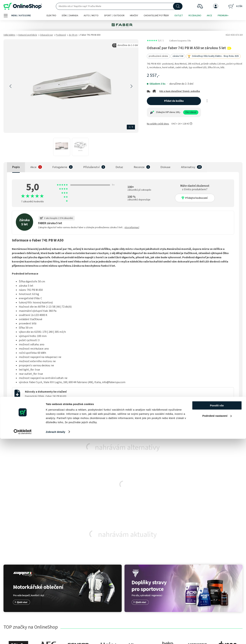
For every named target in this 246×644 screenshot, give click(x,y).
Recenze (139, 167)
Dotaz (119, 167)
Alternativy (188, 167)
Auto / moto (91, 16)
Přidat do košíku (174, 101)
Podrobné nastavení (217, 621)
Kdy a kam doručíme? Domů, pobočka (180, 91)
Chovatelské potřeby (156, 16)
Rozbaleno (195, 16)
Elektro (51, 16)
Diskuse (165, 167)
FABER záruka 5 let (50, 223)
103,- (178, 112)
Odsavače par (46, 35)
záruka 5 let (178, 56)
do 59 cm (73, 35)
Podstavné (61, 35)
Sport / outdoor (114, 16)
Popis (16, 167)
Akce (209, 16)
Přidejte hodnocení (194, 198)
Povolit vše (217, 611)
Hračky (134, 16)
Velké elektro (9, 35)
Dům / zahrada (70, 16)
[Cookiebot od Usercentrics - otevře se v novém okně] (23, 637)
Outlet (179, 16)
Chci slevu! (191, 112)
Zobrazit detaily (56, 637)
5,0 (155, 41)
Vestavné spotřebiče (28, 35)
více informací (132, 227)
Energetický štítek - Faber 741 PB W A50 (46, 396)
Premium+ (223, 16)
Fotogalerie (60, 167)
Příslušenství (91, 167)
